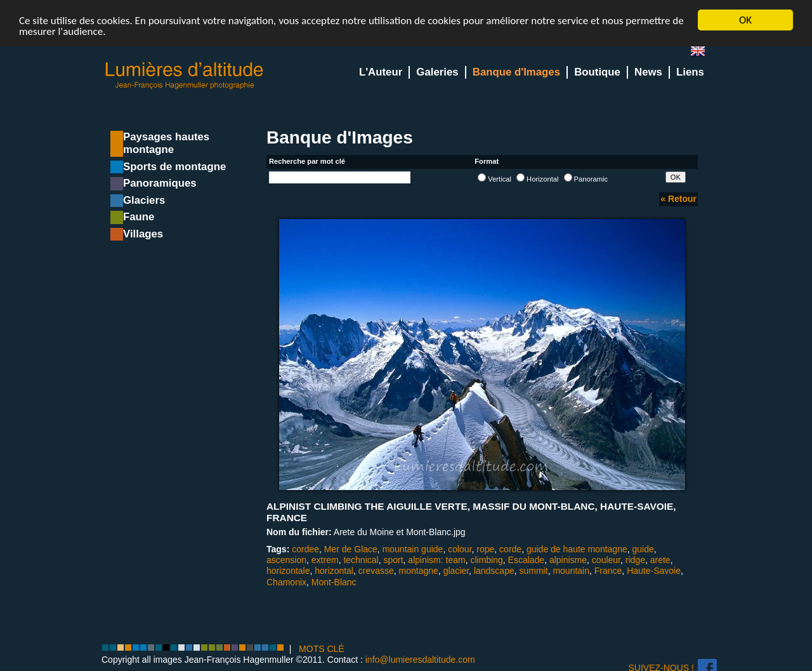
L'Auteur (381, 72)
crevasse (376, 571)
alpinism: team (436, 560)
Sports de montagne (174, 167)
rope (485, 549)
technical (361, 560)
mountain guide (413, 549)
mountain (571, 571)
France (608, 571)
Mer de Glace (351, 549)
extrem (325, 560)
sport (393, 560)
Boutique (597, 72)
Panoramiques (160, 183)
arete (660, 560)
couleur (606, 560)
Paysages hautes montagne (166, 143)
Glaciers (144, 200)
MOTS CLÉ (322, 649)
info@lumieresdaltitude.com (420, 660)
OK (745, 20)
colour (460, 549)
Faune (139, 217)
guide (643, 549)
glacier (456, 571)
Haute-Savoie (654, 571)
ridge (635, 560)
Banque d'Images (516, 72)
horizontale (288, 571)
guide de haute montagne (577, 549)
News (648, 72)
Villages (143, 234)
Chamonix (286, 581)
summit (534, 571)
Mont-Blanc (334, 581)
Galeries (437, 72)
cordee (305, 549)
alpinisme (568, 560)
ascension (286, 560)
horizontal (334, 571)
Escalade (527, 560)
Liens (690, 72)
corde (510, 549)
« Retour (678, 199)
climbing (486, 560)
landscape (494, 571)
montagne (419, 571)
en (703, 54)
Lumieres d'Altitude (185, 76)
